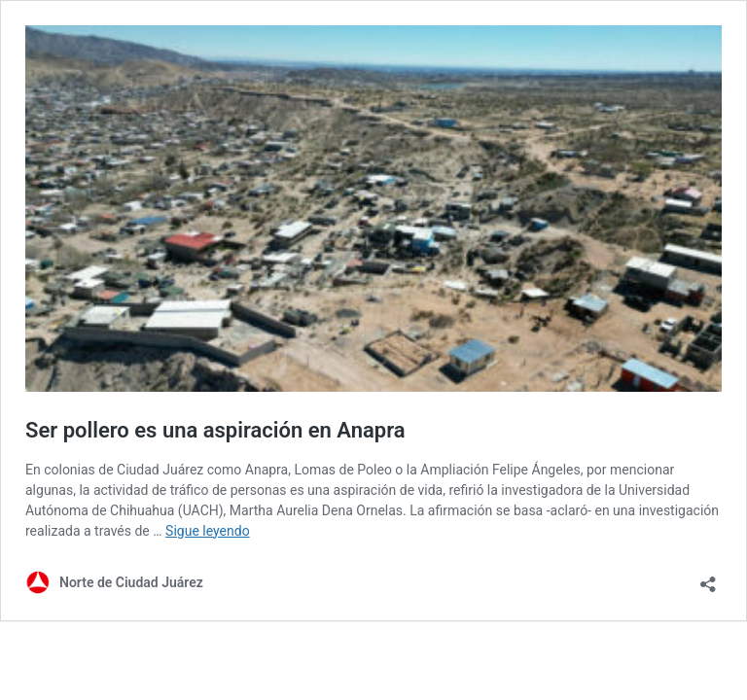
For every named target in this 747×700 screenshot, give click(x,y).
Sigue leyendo (208, 531)
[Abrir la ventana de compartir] (708, 578)
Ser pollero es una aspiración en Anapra (215, 430)
